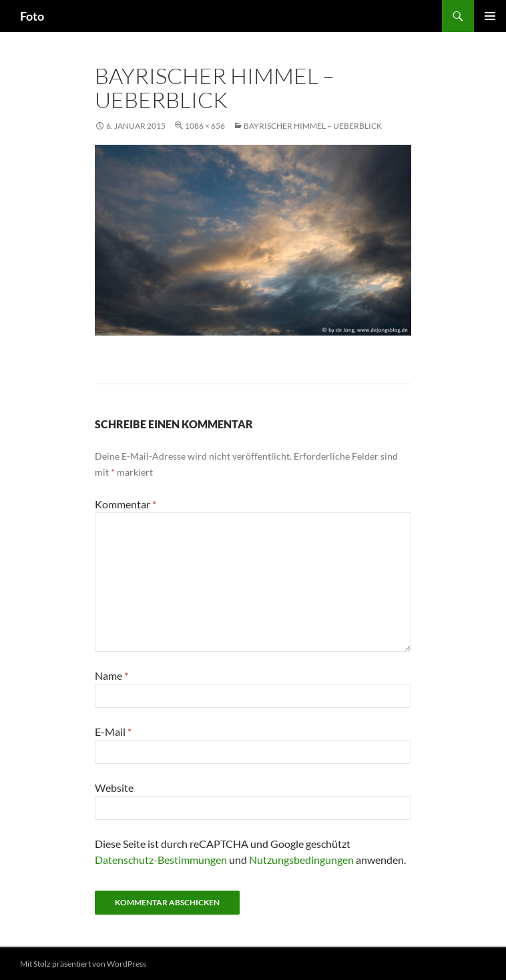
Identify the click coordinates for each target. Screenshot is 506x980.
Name (111, 675)
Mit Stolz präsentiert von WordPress (83, 964)
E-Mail (113, 731)
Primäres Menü (490, 16)
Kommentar (125, 504)
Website (114, 788)
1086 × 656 (205, 126)
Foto (32, 16)
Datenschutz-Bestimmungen (161, 860)
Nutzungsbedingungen (301, 860)
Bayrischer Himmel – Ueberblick (313, 126)
